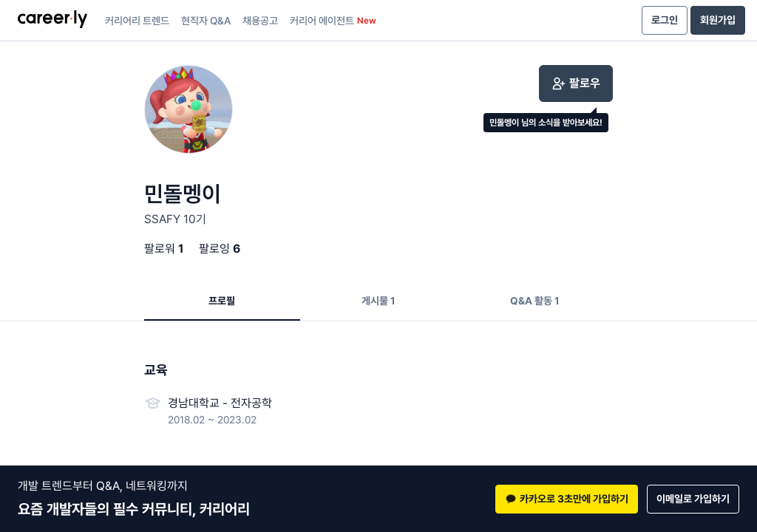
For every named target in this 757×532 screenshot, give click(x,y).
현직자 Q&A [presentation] (206, 21)
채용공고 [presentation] (260, 21)
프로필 (222, 301)
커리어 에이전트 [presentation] (333, 21)
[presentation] (52, 21)
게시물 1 (378, 301)
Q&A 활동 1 (535, 301)
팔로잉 (220, 249)
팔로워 (164, 249)
